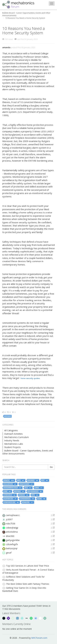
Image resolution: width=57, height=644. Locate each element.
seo (28, 488)
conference (27, 499)
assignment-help (13, 488)
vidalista (28, 502)
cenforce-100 (11, 502)
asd (45, 480)
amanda (6, 47)
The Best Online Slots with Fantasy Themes (28, 584)
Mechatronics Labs (14, 444)
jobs (8, 491)
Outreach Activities (13, 434)
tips (35, 495)
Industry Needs (12, 440)
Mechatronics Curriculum (16, 437)
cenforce (10, 495)
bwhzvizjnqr (12, 548)
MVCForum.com (39, 638)
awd (21, 480)
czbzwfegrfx (12, 544)
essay (41, 499)
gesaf (9, 553)
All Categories (11, 430)
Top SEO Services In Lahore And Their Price (28, 566)
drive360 (10, 536)
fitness (24, 495)
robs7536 (11, 524)
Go (51, 467)
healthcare (27, 484)
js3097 (9, 519)
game (39, 488)
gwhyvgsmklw (13, 540)
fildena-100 (10, 499)
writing (19, 491)
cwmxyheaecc (13, 515)
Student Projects (12, 447)
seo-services (35, 491)
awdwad (8, 416)
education (10, 484)
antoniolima (12, 532)
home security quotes (30, 378)
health (9, 480)
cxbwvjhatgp (12, 528)
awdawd (33, 480)
